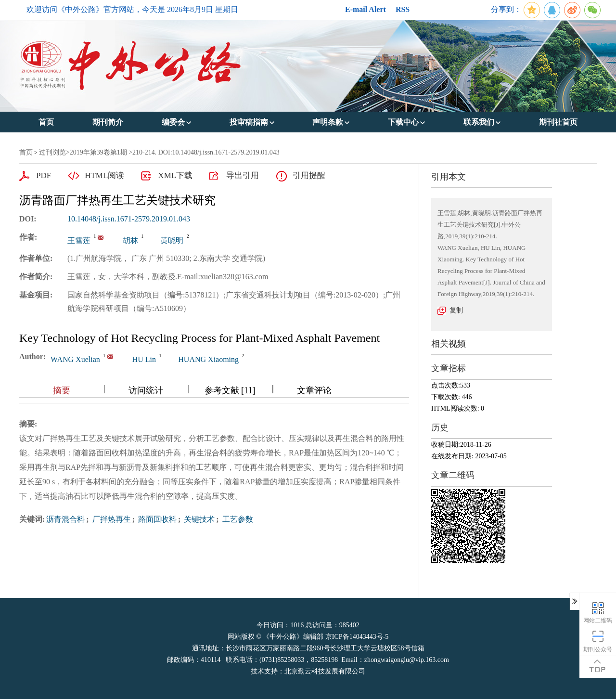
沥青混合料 (65, 519)
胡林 (130, 240)
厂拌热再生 (111, 519)
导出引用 (243, 175)
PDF (44, 175)
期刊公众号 (598, 641)
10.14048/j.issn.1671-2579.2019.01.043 (129, 219)
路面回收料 (156, 519)
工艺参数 (237, 519)
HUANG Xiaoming (208, 359)
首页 (26, 152)
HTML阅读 (104, 175)
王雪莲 (79, 240)
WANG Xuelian (75, 359)
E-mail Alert (366, 9)
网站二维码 (598, 612)
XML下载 (175, 175)
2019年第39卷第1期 (98, 152)
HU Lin (144, 359)
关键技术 (198, 519)
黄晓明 (172, 240)
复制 (456, 310)
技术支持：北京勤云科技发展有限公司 (308, 671)
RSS (403, 9)
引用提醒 (309, 175)
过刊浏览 (52, 152)
